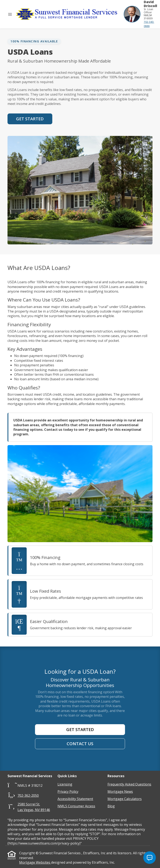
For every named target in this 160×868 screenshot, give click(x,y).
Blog (111, 806)
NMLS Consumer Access (76, 806)
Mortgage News (120, 792)
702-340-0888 (149, 24)
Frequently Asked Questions (129, 784)
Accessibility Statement (75, 799)
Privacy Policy (68, 792)
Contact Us (80, 744)
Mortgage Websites (35, 862)
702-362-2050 (28, 795)
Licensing (65, 784)
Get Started (30, 119)
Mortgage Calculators (125, 799)
